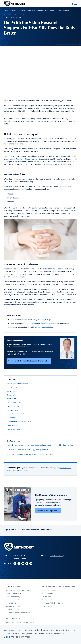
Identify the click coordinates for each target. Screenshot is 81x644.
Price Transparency (13, 597)
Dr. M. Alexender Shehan (17, 344)
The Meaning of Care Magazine (19, 421)
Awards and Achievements (17, 384)
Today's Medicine (13, 425)
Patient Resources (15, 586)
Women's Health (13, 429)
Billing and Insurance (13, 593)
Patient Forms (11, 603)
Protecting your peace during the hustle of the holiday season (30, 454)
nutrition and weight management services (42, 323)
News (14, 10)
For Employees (48, 593)
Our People (11, 418)
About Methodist (14, 618)
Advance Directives (13, 606)
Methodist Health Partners (52, 590)
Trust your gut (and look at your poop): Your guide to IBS (27, 450)
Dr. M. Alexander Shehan (44, 327)
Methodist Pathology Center (53, 603)
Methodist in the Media (16, 414)
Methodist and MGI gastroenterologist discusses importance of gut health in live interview (40, 445)
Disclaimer (10, 637)
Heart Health (12, 399)
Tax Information (48, 600)
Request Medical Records (15, 600)
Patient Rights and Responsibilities (18, 613)
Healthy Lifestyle (13, 395)
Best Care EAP (47, 606)
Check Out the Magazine (48, 511)
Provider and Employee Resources (59, 586)
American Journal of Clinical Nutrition (23, 159)
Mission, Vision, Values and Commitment (21, 623)
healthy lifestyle (45, 320)
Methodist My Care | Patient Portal (18, 590)
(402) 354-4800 (57, 556)
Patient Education (12, 609)
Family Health (12, 391)
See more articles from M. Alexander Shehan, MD (29, 361)
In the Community (14, 402)
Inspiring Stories (13, 406)
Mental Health (12, 410)
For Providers (47, 597)
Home (6, 10)
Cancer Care (12, 387)
